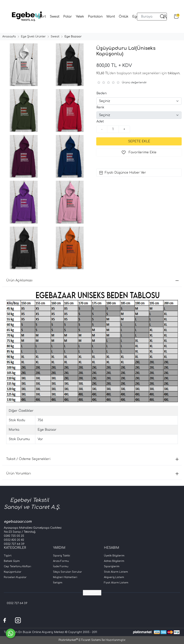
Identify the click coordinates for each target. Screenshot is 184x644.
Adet (100, 122)
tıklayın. (174, 73)
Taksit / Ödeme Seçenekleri (92, 459)
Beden (102, 93)
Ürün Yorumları (92, 474)
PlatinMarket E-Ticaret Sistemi (80, 640)
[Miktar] (113, 129)
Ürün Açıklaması (92, 280)
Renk (100, 107)
